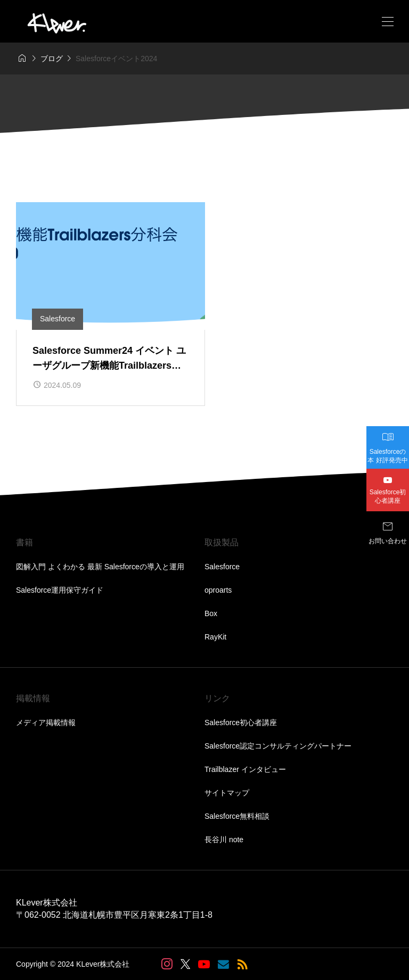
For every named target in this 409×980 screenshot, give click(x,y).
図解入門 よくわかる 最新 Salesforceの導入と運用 (100, 567)
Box (211, 613)
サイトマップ (227, 793)
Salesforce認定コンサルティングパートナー (278, 746)
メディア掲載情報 (46, 722)
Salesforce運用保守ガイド (60, 590)
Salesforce (222, 567)
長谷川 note (224, 840)
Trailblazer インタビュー (245, 769)
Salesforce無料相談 (237, 816)
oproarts (218, 590)
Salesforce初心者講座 (241, 722)
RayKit (215, 637)
